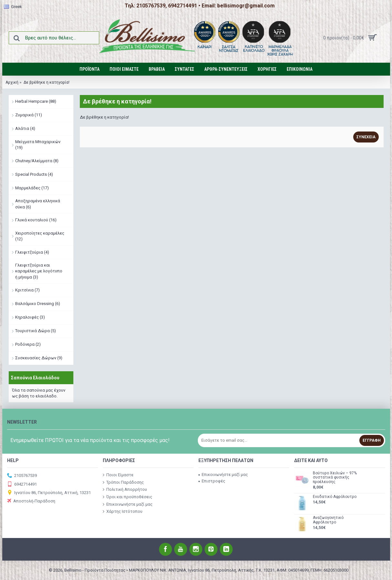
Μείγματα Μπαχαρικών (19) (38, 145)
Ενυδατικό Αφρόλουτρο (335, 497)
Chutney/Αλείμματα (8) (37, 161)
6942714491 (22, 485)
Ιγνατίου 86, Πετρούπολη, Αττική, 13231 (49, 493)
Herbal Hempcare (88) (36, 101)
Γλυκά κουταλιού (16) (36, 220)
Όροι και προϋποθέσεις (127, 497)
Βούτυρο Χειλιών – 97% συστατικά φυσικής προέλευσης (335, 477)
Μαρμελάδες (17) (32, 188)
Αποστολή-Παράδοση (31, 501)
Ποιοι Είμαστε (118, 475)
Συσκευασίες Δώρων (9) (39, 358)
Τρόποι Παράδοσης (123, 482)
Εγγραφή (372, 440)
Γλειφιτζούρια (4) (32, 252)
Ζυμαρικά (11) (29, 115)
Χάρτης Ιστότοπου (123, 511)
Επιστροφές (212, 481)
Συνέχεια (366, 137)
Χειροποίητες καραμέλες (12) (40, 236)
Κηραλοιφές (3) (30, 317)
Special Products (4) (34, 174)
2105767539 (22, 476)
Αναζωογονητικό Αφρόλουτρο (328, 520)
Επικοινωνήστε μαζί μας (128, 504)
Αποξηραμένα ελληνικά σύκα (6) (38, 204)
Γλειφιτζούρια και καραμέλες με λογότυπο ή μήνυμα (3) (39, 271)
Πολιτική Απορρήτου (125, 490)
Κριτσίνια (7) (27, 290)
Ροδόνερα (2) (28, 344)
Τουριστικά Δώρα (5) (36, 331)
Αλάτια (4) (25, 128)
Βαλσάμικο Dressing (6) (38, 304)
